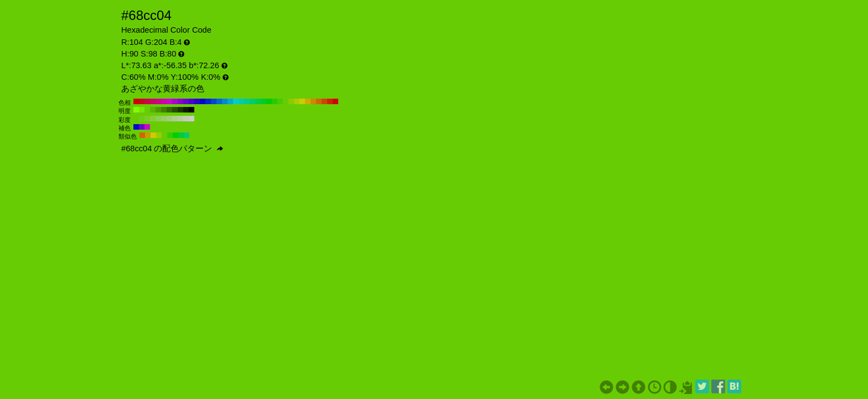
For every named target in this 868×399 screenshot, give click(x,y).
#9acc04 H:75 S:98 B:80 (159, 135)
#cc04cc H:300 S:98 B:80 (169, 101)
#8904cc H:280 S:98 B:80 (180, 101)
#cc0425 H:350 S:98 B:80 (142, 101)
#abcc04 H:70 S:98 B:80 (297, 101)
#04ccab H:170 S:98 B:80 (241, 101)
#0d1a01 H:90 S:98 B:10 (186, 110)
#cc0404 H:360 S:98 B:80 (136, 101)
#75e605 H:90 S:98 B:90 (142, 110)
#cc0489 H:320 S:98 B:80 (158, 101)
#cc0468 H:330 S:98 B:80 (153, 101)
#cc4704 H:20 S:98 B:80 (324, 101)
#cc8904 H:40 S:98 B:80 (313, 101)
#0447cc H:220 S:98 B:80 (214, 101)
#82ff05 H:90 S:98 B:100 (136, 110)
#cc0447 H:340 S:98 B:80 (147, 101)
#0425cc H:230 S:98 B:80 (208, 101)
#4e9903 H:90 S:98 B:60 (158, 110)
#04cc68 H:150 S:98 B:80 (252, 101)
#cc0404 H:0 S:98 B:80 (335, 101)
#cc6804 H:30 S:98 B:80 (319, 101)
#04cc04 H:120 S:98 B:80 (269, 101)
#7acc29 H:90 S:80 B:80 (147, 119)
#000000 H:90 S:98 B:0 (192, 110)
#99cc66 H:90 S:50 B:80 (164, 119)
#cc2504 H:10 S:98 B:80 (330, 101)
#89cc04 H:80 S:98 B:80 (291, 101)
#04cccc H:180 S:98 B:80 (236, 101)
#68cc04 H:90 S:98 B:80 (286, 101)
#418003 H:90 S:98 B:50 (164, 110)
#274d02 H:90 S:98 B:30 (175, 110)
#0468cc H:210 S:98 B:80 (219, 101)
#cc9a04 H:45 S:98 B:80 (148, 135)
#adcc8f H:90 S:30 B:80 (175, 119)
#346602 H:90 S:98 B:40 (169, 110)
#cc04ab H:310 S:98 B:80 (164, 101)
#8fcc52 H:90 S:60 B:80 (158, 119)
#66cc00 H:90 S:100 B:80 (136, 119)
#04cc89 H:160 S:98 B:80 (247, 101)
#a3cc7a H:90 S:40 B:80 (169, 119)
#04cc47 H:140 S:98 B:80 (258, 101)
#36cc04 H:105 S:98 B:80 (170, 135)
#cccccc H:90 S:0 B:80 (192, 119)
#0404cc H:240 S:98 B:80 (203, 101)
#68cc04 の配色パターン (172, 149)
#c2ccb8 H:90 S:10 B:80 (186, 119)
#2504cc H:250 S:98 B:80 (197, 101)
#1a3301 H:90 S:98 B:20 (180, 110)
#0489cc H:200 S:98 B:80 (225, 101)
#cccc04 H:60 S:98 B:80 (302, 101)
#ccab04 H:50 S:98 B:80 (308, 101)
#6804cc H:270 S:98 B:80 (186, 101)
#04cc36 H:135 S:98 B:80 (181, 135)
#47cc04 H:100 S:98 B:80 (280, 101)
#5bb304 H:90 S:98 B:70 (153, 110)
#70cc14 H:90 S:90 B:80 (142, 119)
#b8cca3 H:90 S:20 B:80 (180, 119)
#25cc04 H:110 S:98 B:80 (275, 101)
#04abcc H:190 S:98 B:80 (230, 101)
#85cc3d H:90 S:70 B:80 (153, 119)
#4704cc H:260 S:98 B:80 (192, 101)
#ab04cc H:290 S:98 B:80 (175, 101)
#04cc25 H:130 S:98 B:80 (263, 101)
